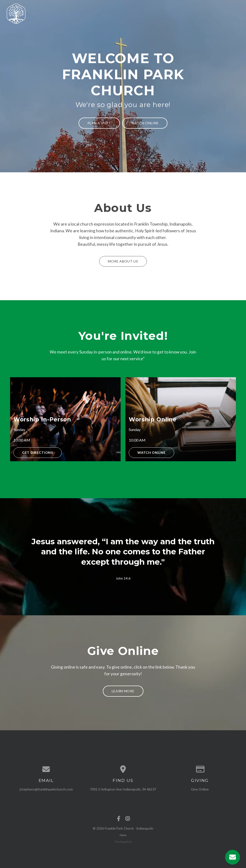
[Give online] (200, 769)
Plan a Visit (99, 123)
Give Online (200, 789)
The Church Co (123, 842)
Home (123, 835)
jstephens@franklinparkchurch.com (46, 789)
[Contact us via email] (46, 769)
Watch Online (145, 123)
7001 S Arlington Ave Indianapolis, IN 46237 (123, 789)
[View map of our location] (123, 769)
